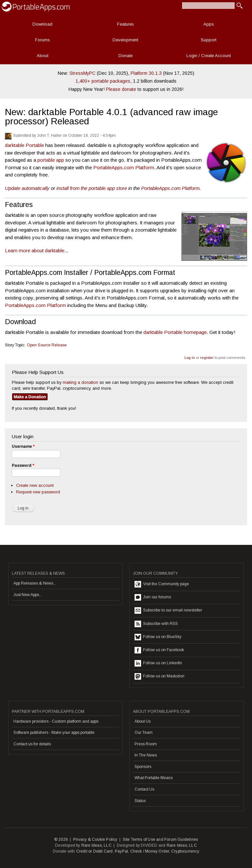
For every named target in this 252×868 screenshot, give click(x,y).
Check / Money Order (150, 851)
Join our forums (153, 597)
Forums (42, 40)
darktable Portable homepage (175, 332)
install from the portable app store (92, 188)
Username (23, 446)
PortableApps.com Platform (124, 167)
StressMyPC (83, 73)
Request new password (38, 492)
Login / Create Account (209, 56)
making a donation (80, 382)
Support (209, 40)
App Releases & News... (35, 583)
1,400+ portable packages (103, 81)
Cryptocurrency (185, 851)
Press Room (146, 744)
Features (126, 24)
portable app (51, 160)
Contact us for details (32, 744)
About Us (143, 721)
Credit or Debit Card (94, 851)
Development (125, 40)
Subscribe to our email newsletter (168, 610)
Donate (126, 56)
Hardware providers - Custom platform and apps (56, 721)
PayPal (121, 851)
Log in (190, 358)
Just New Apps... (28, 595)
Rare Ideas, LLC (96, 845)
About (42, 56)
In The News (146, 755)
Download (42, 24)
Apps (209, 24)
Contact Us (144, 789)
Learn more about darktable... (37, 250)
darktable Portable (24, 145)
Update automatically (27, 188)
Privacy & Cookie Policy (95, 839)
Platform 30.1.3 (146, 73)
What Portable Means (154, 778)
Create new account (35, 485)
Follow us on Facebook (159, 650)
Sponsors (143, 767)
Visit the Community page (162, 584)
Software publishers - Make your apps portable (54, 733)
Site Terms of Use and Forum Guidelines (160, 839)
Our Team (144, 733)
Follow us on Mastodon (159, 676)
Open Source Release (47, 345)
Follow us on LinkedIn (158, 663)
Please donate (121, 89)
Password (23, 465)
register (207, 358)
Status (140, 801)
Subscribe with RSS (156, 624)
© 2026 (61, 839)
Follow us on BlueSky (158, 637)
